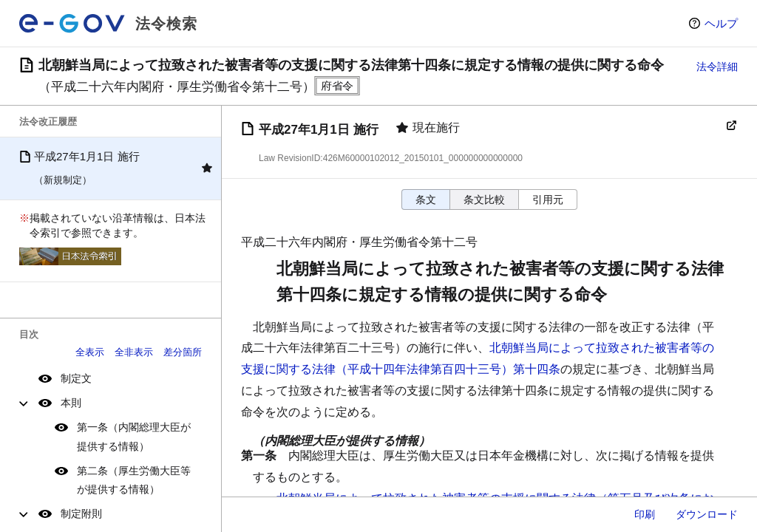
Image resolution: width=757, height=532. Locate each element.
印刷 (645, 514)
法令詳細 (717, 66)
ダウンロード (707, 514)
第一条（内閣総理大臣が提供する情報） (134, 436)
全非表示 (134, 352)
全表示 (90, 352)
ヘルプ (721, 23)
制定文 (76, 378)
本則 (71, 403)
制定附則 (81, 514)
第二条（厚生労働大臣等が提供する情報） (134, 480)
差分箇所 (183, 352)
